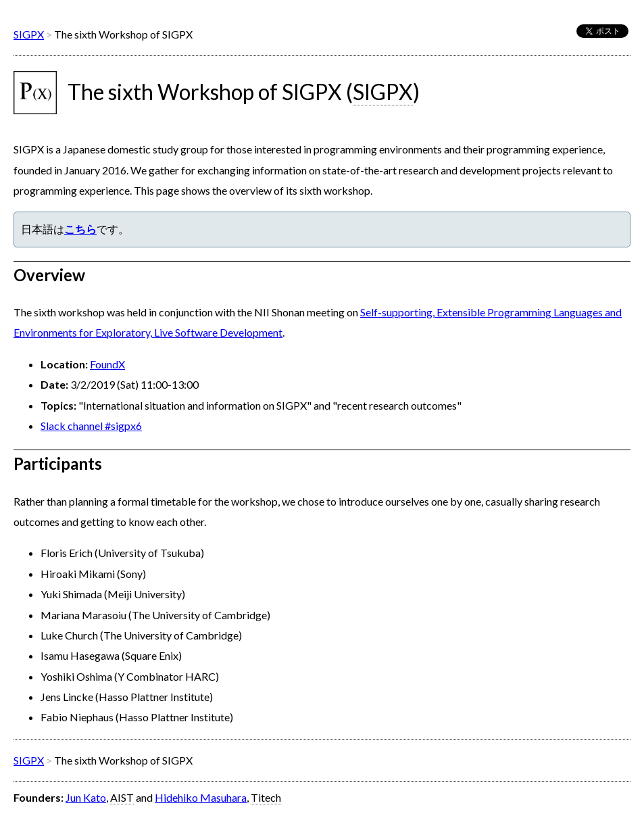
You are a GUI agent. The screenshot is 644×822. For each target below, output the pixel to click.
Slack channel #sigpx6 (91, 426)
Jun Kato (86, 797)
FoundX (107, 364)
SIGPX (29, 34)
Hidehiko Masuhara (201, 797)
